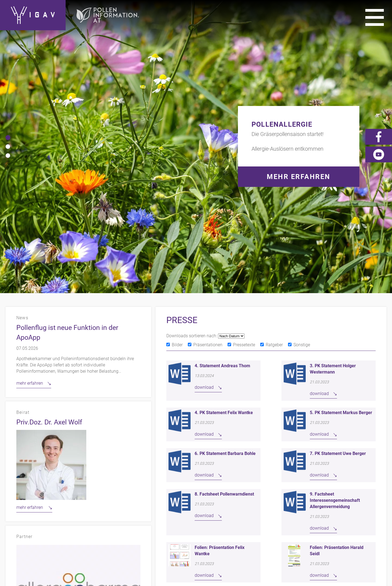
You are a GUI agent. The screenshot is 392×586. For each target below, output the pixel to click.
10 (304, 400)
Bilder (177, 150)
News (357, 497)
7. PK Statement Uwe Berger (338, 258)
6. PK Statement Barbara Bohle (225, 258)
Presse (356, 489)
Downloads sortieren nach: (192, 141)
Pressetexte (244, 150)
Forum (379, 497)
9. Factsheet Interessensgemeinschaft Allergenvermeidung (335, 305)
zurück (205, 400)
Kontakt (247, 489)
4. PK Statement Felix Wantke (224, 218)
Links (335, 489)
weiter (337, 400)
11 (317, 400)
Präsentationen (208, 150)
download (204, 192)
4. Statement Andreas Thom (222, 171)
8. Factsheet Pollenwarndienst (224, 299)
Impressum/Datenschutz (292, 489)
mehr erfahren (30, 188)
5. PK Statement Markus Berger (341, 218)
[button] (8, 40)
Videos (379, 489)
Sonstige (302, 150)
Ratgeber (274, 150)
